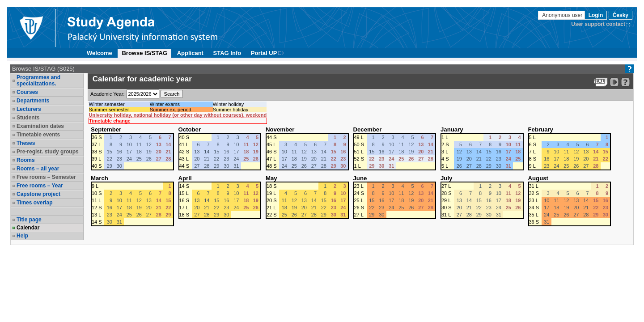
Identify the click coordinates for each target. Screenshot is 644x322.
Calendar (28, 228)
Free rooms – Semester (46, 177)
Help (22, 236)
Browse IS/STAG (144, 53)
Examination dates (40, 126)
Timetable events (38, 135)
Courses (27, 92)
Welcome (100, 53)
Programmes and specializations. (38, 80)
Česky (621, 15)
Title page (29, 220)
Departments (33, 101)
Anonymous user (563, 15)
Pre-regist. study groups (48, 152)
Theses (26, 143)
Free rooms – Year (40, 186)
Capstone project (38, 194)
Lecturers (29, 109)
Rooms (26, 160)
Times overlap (34, 203)
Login (596, 15)
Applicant (190, 53)
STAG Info (227, 53)
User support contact (598, 24)
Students (28, 118)
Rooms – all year (38, 169)
